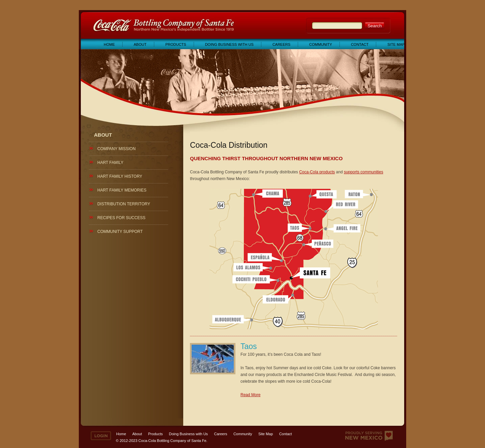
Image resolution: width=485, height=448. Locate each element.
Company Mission (117, 149)
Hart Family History (120, 176)
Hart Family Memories (122, 190)
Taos (249, 346)
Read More (250, 395)
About (140, 44)
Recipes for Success (121, 218)
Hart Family (110, 163)
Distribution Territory (124, 204)
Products (176, 44)
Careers (281, 44)
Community (321, 44)
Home (109, 44)
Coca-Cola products (317, 172)
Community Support (120, 232)
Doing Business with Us (229, 44)
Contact (360, 44)
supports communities (364, 172)
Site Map (396, 44)
